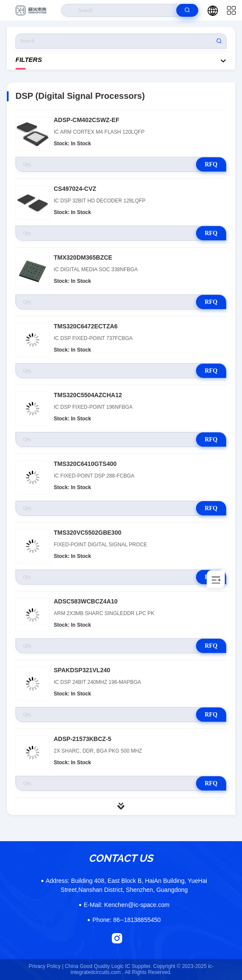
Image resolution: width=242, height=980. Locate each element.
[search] (187, 10)
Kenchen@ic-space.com (127, 905)
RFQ (211, 164)
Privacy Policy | (46, 966)
